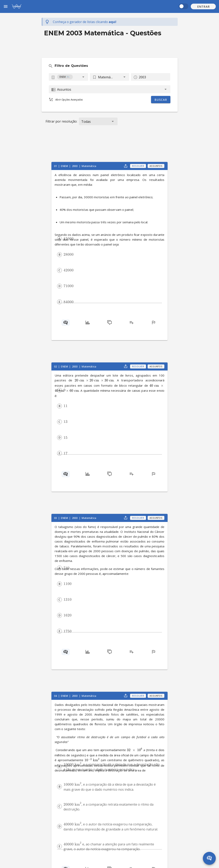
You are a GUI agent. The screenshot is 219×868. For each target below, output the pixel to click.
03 (56, 518)
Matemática (89, 166)
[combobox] (69, 77)
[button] (203, 6)
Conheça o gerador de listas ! (85, 22)
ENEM (65, 166)
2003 (75, 166)
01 (56, 166)
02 (56, 366)
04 (56, 696)
